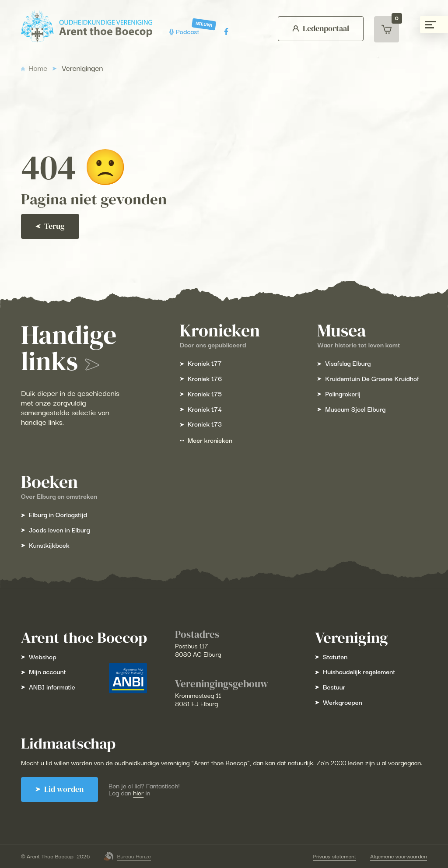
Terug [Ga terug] (50, 226)
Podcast (185, 31)
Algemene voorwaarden (399, 856)
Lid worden (59, 789)
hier (138, 792)
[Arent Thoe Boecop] (87, 26)
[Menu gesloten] (434, 24)
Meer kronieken (206, 440)
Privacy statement (335, 856)
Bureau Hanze (127, 856)
